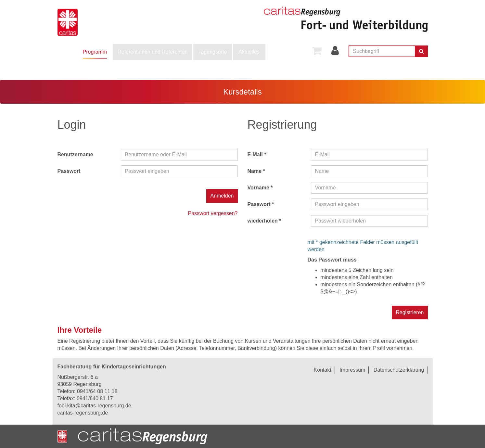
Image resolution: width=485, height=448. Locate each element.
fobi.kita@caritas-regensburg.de (94, 406)
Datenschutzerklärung (399, 370)
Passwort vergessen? (213, 213)
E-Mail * (257, 154)
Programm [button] (95, 52)
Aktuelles (249, 52)
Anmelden (222, 196)
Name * (256, 171)
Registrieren (410, 312)
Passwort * (261, 204)
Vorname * (260, 188)
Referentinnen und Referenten (153, 52)
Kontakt (323, 370)
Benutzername (75, 154)
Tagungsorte (212, 52)
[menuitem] (95, 52)
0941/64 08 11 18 (97, 391)
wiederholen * (264, 221)
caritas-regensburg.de (83, 413)
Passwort (69, 171)
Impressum (352, 370)
